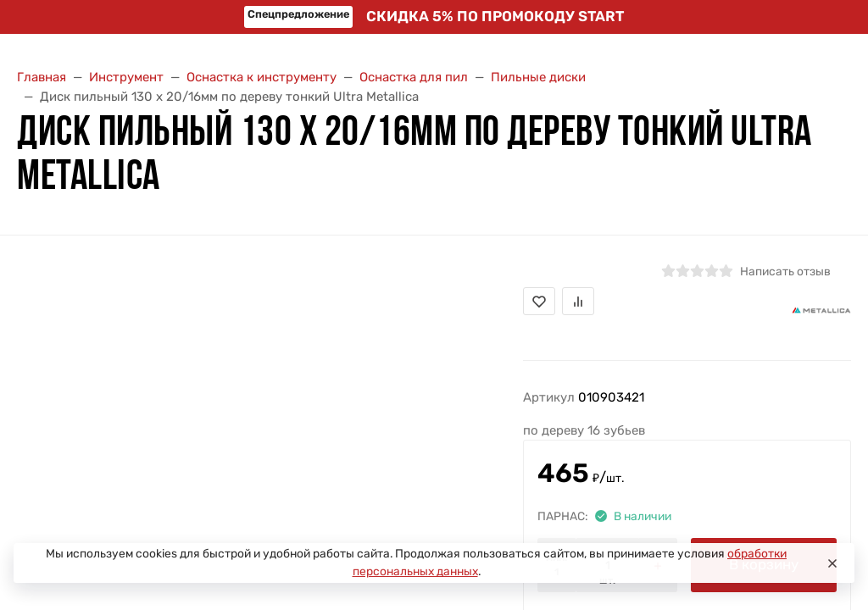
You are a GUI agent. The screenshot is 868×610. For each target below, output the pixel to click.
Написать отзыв (785, 271)
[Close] (832, 563)
